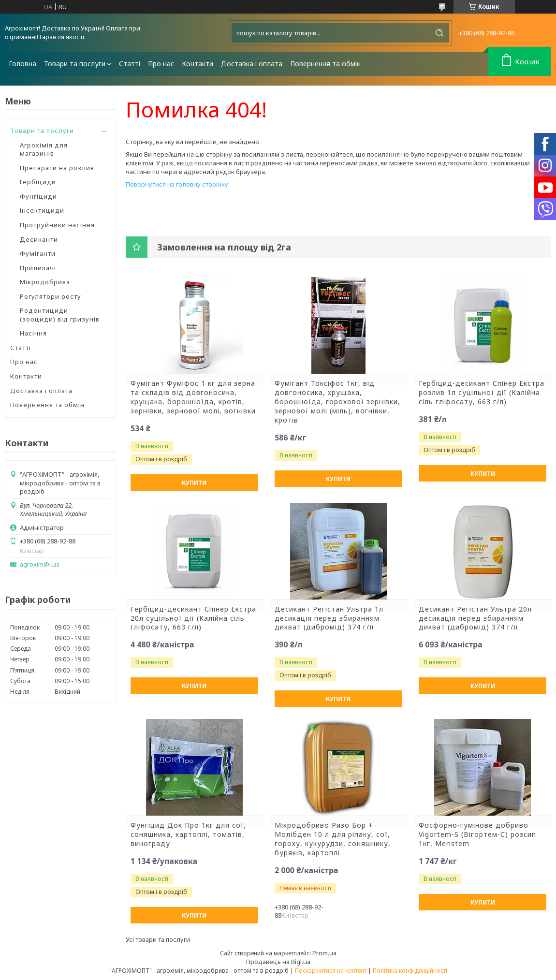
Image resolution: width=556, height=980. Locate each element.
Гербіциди (38, 182)
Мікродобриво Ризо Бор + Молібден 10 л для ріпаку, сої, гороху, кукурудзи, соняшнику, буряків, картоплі (333, 839)
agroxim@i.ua (40, 564)
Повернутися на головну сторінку (177, 184)
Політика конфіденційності (410, 971)
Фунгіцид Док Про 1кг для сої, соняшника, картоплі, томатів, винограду (188, 834)
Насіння (33, 333)
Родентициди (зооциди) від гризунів (60, 315)
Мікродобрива (45, 282)
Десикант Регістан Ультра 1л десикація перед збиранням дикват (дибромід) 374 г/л (329, 618)
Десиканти (39, 239)
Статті (130, 64)
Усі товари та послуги (158, 939)
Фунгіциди (38, 196)
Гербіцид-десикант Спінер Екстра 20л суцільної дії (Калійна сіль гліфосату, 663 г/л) (193, 618)
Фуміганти (38, 253)
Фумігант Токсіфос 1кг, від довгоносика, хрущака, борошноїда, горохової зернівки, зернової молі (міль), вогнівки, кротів (337, 402)
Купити (194, 483)
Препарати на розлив (57, 168)
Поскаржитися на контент (331, 971)
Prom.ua (324, 953)
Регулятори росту (51, 296)
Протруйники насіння (57, 225)
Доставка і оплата (252, 64)
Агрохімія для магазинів (44, 149)
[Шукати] (439, 33)
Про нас (161, 64)
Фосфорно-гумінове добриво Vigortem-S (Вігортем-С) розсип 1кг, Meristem (477, 834)
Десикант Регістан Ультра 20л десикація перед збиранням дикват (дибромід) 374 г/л (475, 618)
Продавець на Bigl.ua (278, 962)
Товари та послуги (75, 64)
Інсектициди (42, 210)
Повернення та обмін (325, 64)
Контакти (198, 64)
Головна (22, 64)
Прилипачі (38, 268)
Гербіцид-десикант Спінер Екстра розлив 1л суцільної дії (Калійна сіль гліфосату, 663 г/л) (482, 393)
